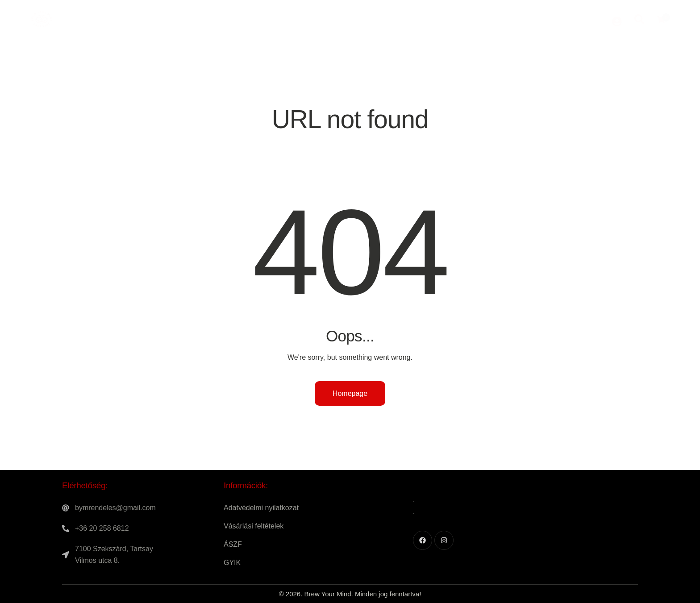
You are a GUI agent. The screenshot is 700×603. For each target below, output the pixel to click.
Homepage (350, 393)
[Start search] (639, 18)
